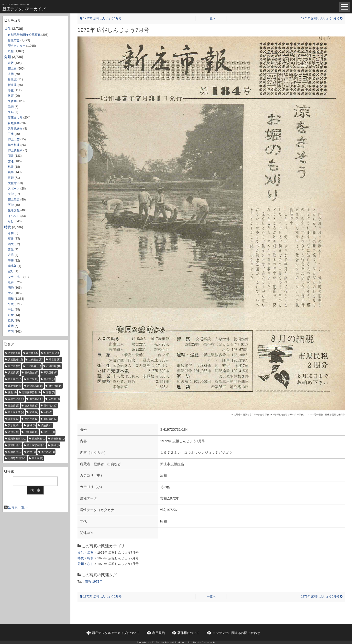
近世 (11, 315)
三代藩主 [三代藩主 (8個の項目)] (31, 373)
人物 (11, 74)
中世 (11, 310)
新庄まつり (15, 118)
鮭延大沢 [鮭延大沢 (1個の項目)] (50, 419)
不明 (11, 332)
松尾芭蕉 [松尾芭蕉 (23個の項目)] (51, 353)
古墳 (11, 255)
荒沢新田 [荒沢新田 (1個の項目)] (39, 439)
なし (11, 221)
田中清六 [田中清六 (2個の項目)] (50, 406)
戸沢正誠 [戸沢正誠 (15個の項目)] (16, 360)
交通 (11, 161)
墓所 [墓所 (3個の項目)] (50, 392)
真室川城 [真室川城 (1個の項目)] (15, 445)
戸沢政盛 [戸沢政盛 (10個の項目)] (34, 366)
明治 (11, 288)
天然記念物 (15, 129)
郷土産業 (14, 200)
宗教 (11, 63)
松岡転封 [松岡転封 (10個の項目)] (54, 366)
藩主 (11, 90)
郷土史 (12, 69)
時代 (8, 227)
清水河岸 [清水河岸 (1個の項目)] (15, 425)
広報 (11, 51)
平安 (11, 261)
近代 (11, 321)
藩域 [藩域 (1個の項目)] (31, 425)
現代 (11, 326)
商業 (11, 156)
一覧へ (211, 18)
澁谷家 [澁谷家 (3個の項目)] (54, 399)
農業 (11, 172)
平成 (11, 304)
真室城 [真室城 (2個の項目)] (14, 419)
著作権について (189, 633)
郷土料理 (14, 145)
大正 (11, 293)
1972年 (97, 581)
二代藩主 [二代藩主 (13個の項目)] (36, 360)
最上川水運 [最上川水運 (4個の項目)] (35, 386)
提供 (8, 29)
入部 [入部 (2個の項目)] (48, 412)
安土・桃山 (15, 277)
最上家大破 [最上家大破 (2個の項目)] (16, 412)
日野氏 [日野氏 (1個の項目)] (49, 432)
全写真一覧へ (18, 507)
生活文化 (14, 210)
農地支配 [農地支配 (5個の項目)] (15, 386)
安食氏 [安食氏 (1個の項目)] (47, 425)
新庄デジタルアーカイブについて (116, 633)
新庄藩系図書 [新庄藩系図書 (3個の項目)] (31, 392)
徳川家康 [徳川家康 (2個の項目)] (31, 406)
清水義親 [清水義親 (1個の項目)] (31, 432)
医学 (11, 205)
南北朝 (12, 266)
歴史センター (17, 46)
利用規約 (159, 633)
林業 (11, 167)
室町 (11, 271)
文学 (11, 194)
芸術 (11, 178)
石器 (11, 239)
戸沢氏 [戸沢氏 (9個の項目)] (14, 373)
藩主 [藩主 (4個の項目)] (12, 392)
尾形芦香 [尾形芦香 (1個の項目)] (31, 419)
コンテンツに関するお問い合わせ (236, 633)
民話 (11, 107)
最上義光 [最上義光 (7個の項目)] (15, 379)
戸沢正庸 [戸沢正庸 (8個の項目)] (50, 373)
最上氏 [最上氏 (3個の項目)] (14, 406)
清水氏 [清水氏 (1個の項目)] (14, 432)
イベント (14, 216)
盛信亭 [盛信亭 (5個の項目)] (49, 379)
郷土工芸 (14, 139)
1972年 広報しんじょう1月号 (101, 18)
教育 (11, 96)
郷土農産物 (15, 150)
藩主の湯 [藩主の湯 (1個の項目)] (48, 452)
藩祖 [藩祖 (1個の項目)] (55, 445)
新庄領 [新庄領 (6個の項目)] (33, 379)
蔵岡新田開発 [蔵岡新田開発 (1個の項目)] (17, 439)
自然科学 (14, 123)
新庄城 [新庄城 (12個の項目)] (14, 366)
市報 (88, 581)
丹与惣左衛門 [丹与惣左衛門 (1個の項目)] (17, 458)
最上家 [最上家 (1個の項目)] (38, 458)
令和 (11, 233)
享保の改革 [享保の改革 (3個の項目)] (16, 399)
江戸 (11, 282)
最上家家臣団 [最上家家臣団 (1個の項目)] (36, 445)
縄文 (11, 244)
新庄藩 (12, 85)
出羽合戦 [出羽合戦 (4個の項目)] (55, 386)
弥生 (11, 250)
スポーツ (14, 189)
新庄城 (12, 79)
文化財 (12, 183)
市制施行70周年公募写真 (24, 35)
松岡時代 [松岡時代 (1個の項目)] (15, 452)
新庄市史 (14, 40)
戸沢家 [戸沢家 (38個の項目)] (14, 353)
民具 (11, 112)
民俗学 (12, 101)
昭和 (11, 299)
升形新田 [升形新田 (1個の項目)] (58, 439)
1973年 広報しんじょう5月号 (322, 18)
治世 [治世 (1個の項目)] (31, 452)
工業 (11, 134)
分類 (8, 57)
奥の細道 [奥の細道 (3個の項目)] (36, 399)
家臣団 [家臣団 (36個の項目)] (32, 353)
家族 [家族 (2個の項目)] (34, 412)
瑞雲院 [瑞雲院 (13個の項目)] (55, 360)
